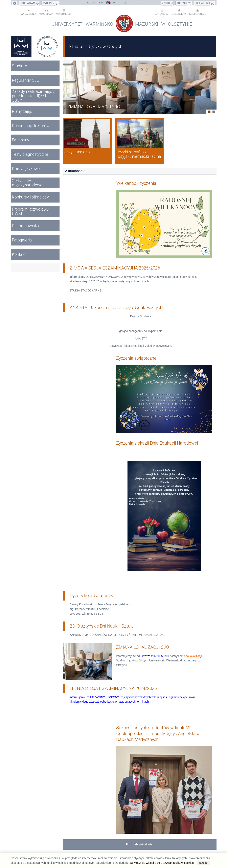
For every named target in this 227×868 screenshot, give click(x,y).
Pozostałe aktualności (140, 840)
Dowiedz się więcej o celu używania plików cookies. (162, 863)
